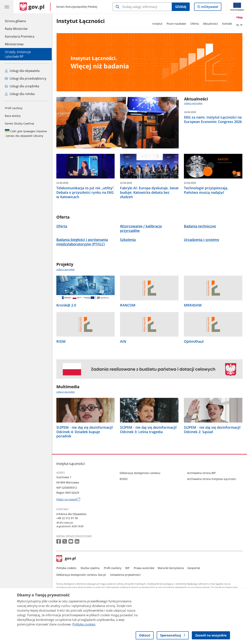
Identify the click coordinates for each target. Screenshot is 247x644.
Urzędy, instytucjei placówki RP (18, 54)
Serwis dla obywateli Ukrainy (26, 133)
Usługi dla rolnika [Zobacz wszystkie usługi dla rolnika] (20, 94)
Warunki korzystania (171, 568)
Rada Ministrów (16, 29)
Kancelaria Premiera (20, 36)
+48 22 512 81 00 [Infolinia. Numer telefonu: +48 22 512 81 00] (67, 518)
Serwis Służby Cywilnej (19, 123)
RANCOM (128, 305)
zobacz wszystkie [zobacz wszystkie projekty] (66, 269)
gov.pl (66, 559)
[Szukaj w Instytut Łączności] (142, 7)
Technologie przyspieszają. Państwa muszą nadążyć (206, 190)
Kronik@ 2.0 (66, 305)
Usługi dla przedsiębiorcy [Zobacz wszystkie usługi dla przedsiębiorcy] (26, 78)
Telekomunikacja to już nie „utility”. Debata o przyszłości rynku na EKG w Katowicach (86, 192)
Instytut (157, 24)
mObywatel (209, 8)
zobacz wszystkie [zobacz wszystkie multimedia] (66, 392)
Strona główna (20, 21)
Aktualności (210, 24)
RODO (124, 479)
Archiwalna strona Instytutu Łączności (212, 479)
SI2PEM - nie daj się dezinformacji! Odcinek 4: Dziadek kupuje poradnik (85, 432)
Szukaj (181, 7)
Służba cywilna (90, 568)
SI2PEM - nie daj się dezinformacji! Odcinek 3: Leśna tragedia (148, 430)
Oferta (195, 24)
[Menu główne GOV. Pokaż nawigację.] (7, 7)
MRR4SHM (193, 305)
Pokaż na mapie (68, 499)
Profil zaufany (14, 108)
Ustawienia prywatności (125, 575)
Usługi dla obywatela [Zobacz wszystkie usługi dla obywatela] (22, 71)
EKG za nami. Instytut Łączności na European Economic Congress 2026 (213, 120)
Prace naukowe (176, 24)
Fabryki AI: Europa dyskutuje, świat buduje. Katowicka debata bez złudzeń (149, 192)
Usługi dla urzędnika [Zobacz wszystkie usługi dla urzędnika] (22, 86)
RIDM (61, 341)
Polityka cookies (66, 568)
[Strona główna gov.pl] (32, 7)
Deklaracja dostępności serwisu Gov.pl (81, 575)
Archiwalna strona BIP (201, 473)
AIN (123, 341)
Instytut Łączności (81, 21)
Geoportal (194, 568)
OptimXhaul (194, 341)
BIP (127, 568)
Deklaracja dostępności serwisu (140, 473)
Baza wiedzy (13, 116)
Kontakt (227, 24)
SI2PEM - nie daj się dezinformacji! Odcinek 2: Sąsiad (212, 430)
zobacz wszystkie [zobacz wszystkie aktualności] (193, 103)
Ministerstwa (14, 44)
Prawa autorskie (144, 568)
